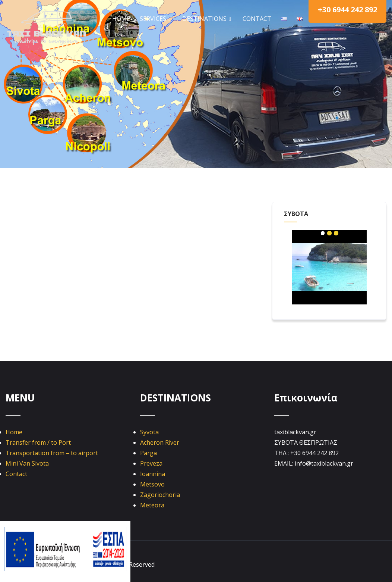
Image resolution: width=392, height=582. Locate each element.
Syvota (149, 432)
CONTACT (257, 19)
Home (14, 432)
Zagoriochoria (160, 495)
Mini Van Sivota (27, 463)
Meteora (152, 505)
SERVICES (156, 19)
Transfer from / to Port (38, 442)
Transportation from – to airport (52, 453)
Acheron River (160, 442)
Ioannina (153, 474)
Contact (16, 474)
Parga (148, 453)
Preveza (151, 463)
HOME (121, 19)
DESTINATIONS (208, 19)
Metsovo (152, 484)
